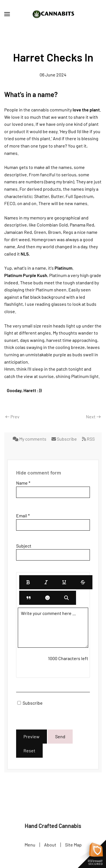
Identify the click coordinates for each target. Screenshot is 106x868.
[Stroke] (83, 582)
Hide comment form (39, 473)
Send (60, 736)
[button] (7, 14)
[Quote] (29, 598)
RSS (88, 439)
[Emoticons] (47, 598)
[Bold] (28, 582)
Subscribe (65, 439)
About (50, 845)
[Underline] (64, 582)
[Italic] (46, 582)
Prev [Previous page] (12, 417)
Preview (32, 736)
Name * (23, 483)
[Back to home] (53, 14)
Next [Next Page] (93, 417)
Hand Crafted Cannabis (53, 826)
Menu (30, 845)
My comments (30, 439)
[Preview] (66, 598)
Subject (24, 546)
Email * (23, 516)
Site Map (73, 845)
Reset (29, 751)
